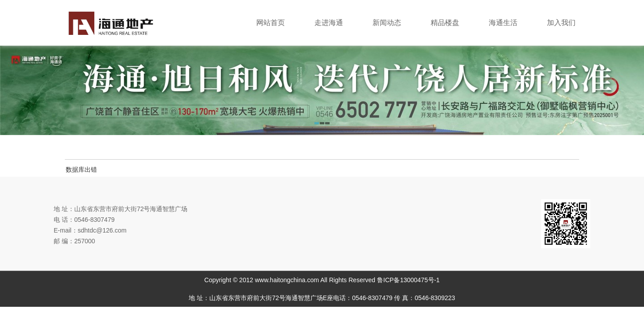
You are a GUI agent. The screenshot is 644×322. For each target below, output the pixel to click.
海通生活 (503, 23)
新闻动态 (387, 23)
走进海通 (329, 23)
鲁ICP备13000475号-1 (408, 280)
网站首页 (271, 23)
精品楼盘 (445, 23)
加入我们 (561, 23)
